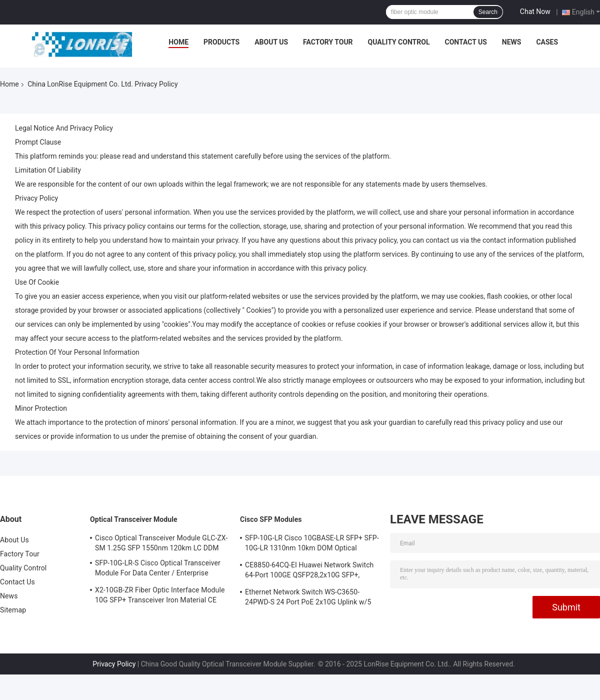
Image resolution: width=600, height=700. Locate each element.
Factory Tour (328, 42)
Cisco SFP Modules (271, 519)
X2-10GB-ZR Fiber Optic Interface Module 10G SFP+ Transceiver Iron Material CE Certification (160, 596)
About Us (271, 42)
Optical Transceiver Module (134, 519)
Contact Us (465, 42)
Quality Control (399, 42)
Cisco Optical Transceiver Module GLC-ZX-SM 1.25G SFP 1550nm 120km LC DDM (161, 543)
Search (488, 12)
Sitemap (13, 610)
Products (221, 42)
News (512, 42)
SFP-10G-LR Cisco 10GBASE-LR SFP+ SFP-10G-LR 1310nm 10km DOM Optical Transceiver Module (312, 544)
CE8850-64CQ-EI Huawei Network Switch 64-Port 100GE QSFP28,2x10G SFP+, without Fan (309, 571)
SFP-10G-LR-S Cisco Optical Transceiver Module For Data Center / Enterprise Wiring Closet (158, 569)
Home (178, 42)
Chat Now (535, 12)
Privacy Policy (114, 664)
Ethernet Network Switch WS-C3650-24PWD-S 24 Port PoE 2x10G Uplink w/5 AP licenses (308, 598)
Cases (547, 42)
